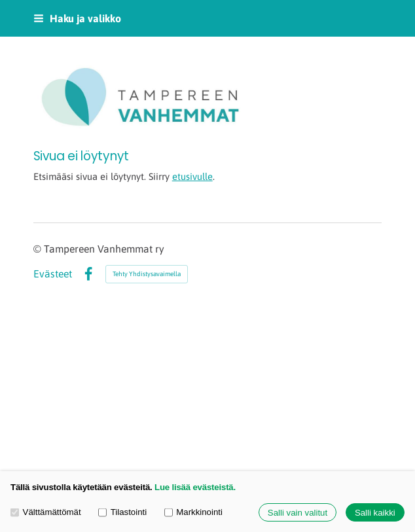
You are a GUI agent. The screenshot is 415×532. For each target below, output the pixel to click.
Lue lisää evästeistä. (195, 487)
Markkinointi (193, 512)
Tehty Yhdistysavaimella (147, 274)
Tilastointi (122, 512)
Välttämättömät (46, 512)
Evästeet (53, 274)
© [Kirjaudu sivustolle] (39, 249)
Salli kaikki (375, 513)
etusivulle (192, 176)
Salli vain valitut (298, 513)
